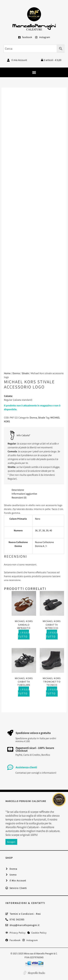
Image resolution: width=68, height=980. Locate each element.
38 (44, 530)
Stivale (25, 373)
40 (51, 530)
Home (7, 373)
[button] (34, 72)
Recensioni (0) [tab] (19, 498)
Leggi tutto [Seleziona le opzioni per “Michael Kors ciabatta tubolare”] (23, 691)
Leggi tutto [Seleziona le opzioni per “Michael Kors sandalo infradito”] (23, 635)
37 (40, 530)
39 (47, 530)
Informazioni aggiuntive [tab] (24, 494)
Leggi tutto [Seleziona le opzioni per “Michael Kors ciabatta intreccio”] (52, 635)
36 (36, 530)
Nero (38, 519)
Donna (16, 373)
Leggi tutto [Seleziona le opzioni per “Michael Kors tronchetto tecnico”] (52, 691)
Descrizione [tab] (18, 490)
